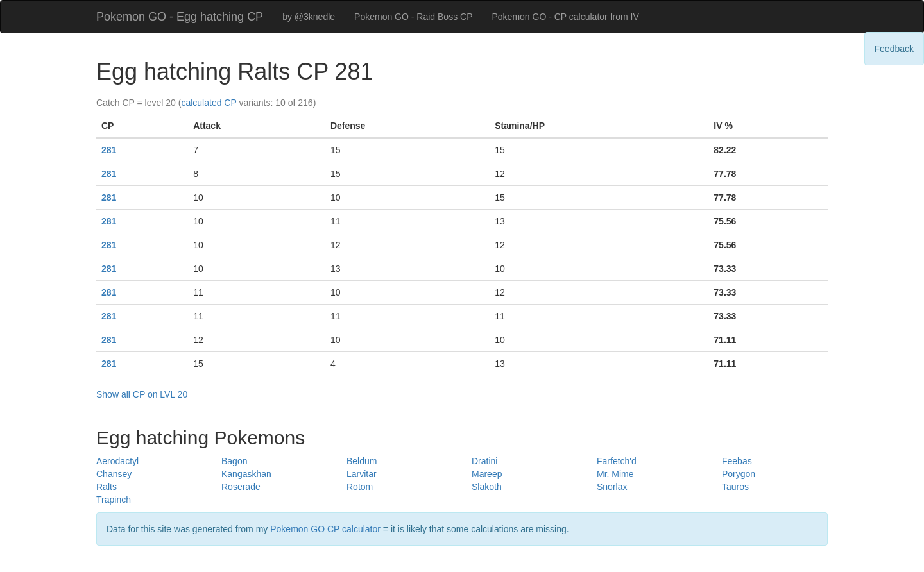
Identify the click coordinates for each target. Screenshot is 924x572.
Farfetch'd (617, 461)
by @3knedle (309, 17)
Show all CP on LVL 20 (142, 394)
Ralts (107, 487)
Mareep (487, 474)
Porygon (739, 474)
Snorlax (612, 487)
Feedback (894, 49)
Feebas (737, 461)
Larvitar (362, 474)
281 (109, 150)
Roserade (241, 487)
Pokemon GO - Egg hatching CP (180, 17)
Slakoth (487, 487)
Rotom (360, 487)
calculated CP (209, 103)
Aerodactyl (117, 461)
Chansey (114, 474)
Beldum (362, 461)
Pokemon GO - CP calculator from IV (565, 17)
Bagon (234, 461)
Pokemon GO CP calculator (325, 529)
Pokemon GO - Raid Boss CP (413, 17)
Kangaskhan (246, 474)
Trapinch (114, 500)
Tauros (735, 487)
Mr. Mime (615, 474)
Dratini (484, 461)
